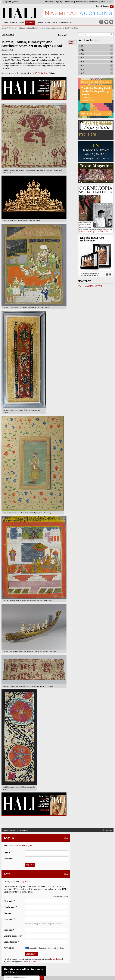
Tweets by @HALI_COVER (90, 286)
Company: (8, 913)
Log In (29, 865)
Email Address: (11, 942)
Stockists (69, 2)
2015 (82, 65)
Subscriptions (66, 23)
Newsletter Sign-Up (54, 2)
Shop (48, 23)
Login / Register (11, 2)
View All (62, 35)
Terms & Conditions (9, 830)
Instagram (111, 22)
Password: (8, 859)
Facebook (101, 22)
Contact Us (94, 2)
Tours (55, 23)
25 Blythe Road (42, 73)
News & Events (17, 23)
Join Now (30, 954)
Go (42, 978)
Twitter (106, 22)
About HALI (106, 2)
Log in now (26, 882)
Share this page (103, 6)
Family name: (10, 907)
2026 (82, 46)
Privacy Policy (24, 830)
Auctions (30, 23)
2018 (82, 54)
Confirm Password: (13, 936)
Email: (7, 853)
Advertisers (81, 2)
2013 (82, 73)
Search (112, 34)
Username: (9, 919)
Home (5, 23)
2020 (82, 50)
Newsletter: (9, 948)
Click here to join (25, 846)
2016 (82, 62)
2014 (82, 69)
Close (66, 838)
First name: (10, 901)
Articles (40, 23)
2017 (82, 58)
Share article (71, 43)
